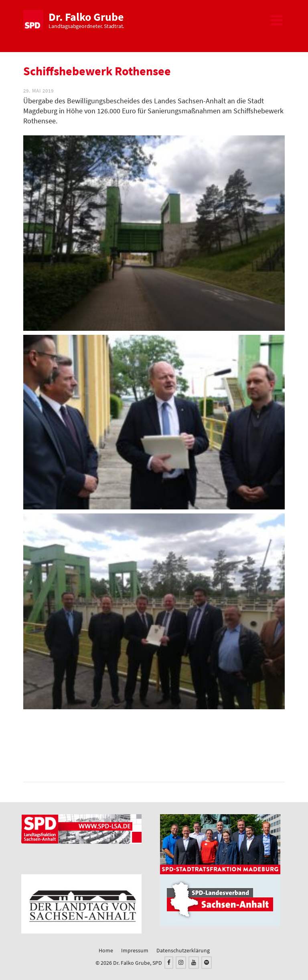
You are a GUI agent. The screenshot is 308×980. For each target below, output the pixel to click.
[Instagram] (181, 963)
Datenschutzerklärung (183, 950)
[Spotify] (207, 963)
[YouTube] (194, 963)
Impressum (135, 950)
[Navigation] (277, 20)
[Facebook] (169, 963)
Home (106, 950)
